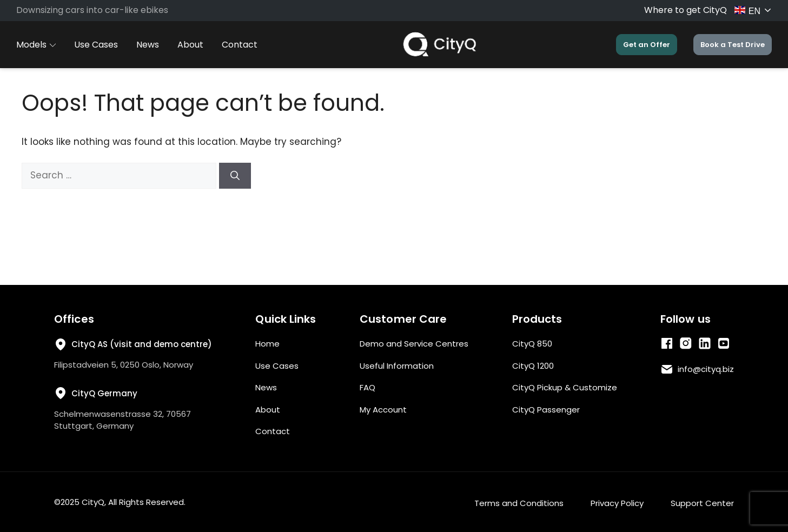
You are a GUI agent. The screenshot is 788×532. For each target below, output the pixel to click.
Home (267, 344)
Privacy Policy (617, 503)
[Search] (235, 176)
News (148, 45)
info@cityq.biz (706, 369)
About (190, 45)
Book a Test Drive (733, 45)
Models (36, 45)
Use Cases (96, 45)
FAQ (367, 387)
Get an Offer (647, 45)
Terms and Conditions (519, 503)
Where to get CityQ (686, 10)
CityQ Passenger (546, 410)
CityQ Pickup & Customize (565, 387)
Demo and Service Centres (414, 344)
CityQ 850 (532, 344)
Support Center (702, 503)
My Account (383, 410)
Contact (240, 45)
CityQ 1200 (533, 366)
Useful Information (397, 366)
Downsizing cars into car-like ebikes (92, 10)
